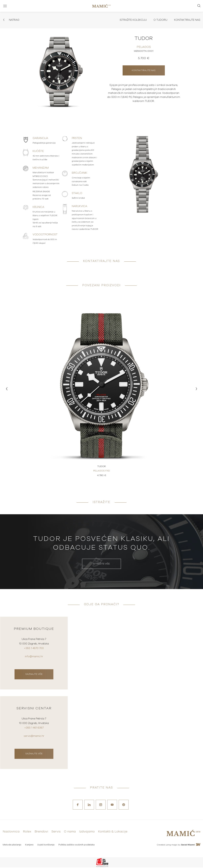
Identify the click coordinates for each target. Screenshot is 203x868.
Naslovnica (11, 832)
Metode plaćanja (12, 846)
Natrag (11, 20)
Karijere (29, 846)
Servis (56, 832)
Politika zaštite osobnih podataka (77, 846)
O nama (70, 832)
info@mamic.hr (34, 657)
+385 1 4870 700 (34, 649)
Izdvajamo (87, 832)
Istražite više (101, 564)
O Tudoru (159, 20)
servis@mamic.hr (34, 737)
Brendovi (41, 832)
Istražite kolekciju (131, 20)
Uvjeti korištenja (46, 846)
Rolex (27, 832)
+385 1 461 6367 (34, 729)
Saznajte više (34, 675)
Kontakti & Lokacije (113, 832)
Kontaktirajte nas (187, 20)
